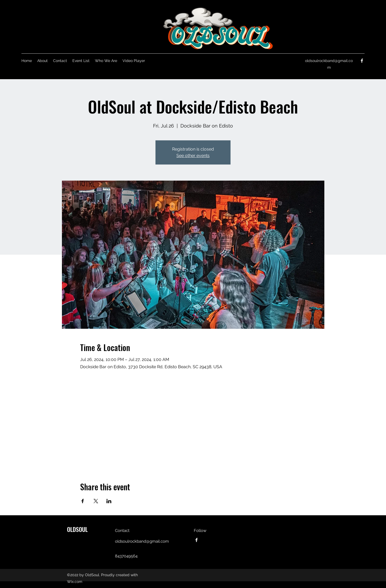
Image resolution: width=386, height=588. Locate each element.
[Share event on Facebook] (83, 501)
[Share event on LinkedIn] (109, 501)
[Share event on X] (96, 501)
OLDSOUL (77, 529)
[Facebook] (362, 61)
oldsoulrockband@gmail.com (142, 541)
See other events (193, 156)
